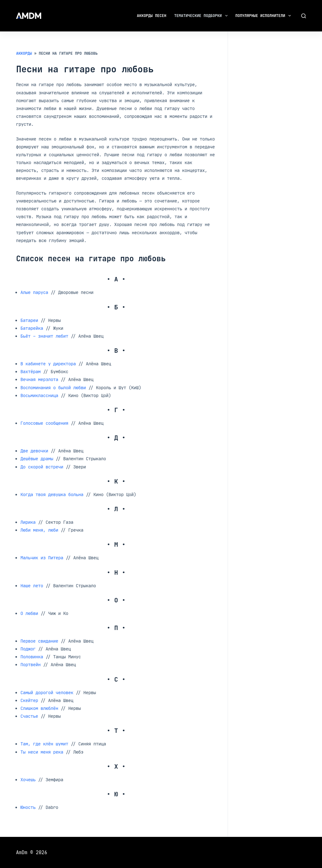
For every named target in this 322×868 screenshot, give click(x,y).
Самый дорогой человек (47, 692)
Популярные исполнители (265, 16)
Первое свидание (39, 641)
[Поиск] (304, 16)
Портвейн (31, 664)
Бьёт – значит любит (44, 336)
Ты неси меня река (42, 752)
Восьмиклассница (39, 395)
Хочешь (28, 780)
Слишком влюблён (39, 708)
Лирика (28, 522)
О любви (29, 613)
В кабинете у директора (48, 364)
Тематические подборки (202, 16)
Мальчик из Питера (42, 558)
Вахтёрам (31, 371)
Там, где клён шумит (44, 744)
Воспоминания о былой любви (53, 387)
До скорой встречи (42, 467)
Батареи (29, 320)
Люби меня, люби (39, 530)
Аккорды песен (152, 16)
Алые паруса (34, 292)
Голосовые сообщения (44, 423)
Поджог (28, 649)
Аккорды (24, 53)
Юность (28, 807)
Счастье (29, 716)
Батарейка (32, 328)
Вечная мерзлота (39, 379)
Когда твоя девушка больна (52, 494)
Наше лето (32, 586)
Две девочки (34, 451)
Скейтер (29, 700)
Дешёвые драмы (37, 459)
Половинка (32, 657)
